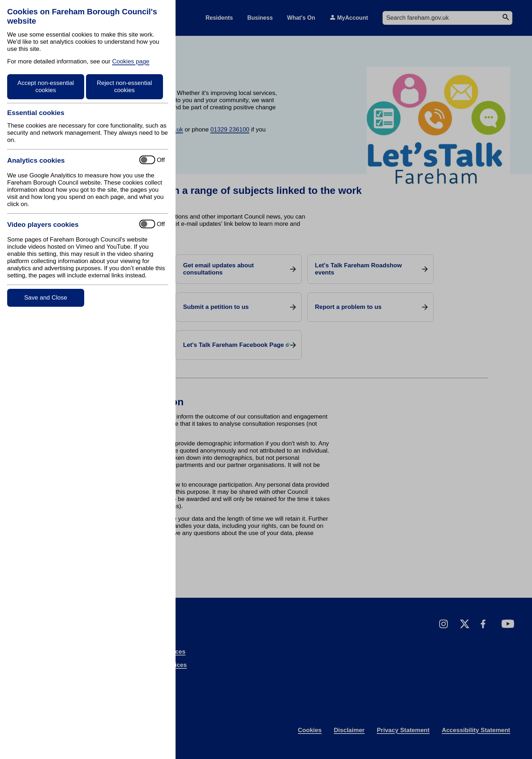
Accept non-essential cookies (46, 87)
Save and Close (45, 298)
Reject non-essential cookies (124, 87)
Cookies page (131, 61)
